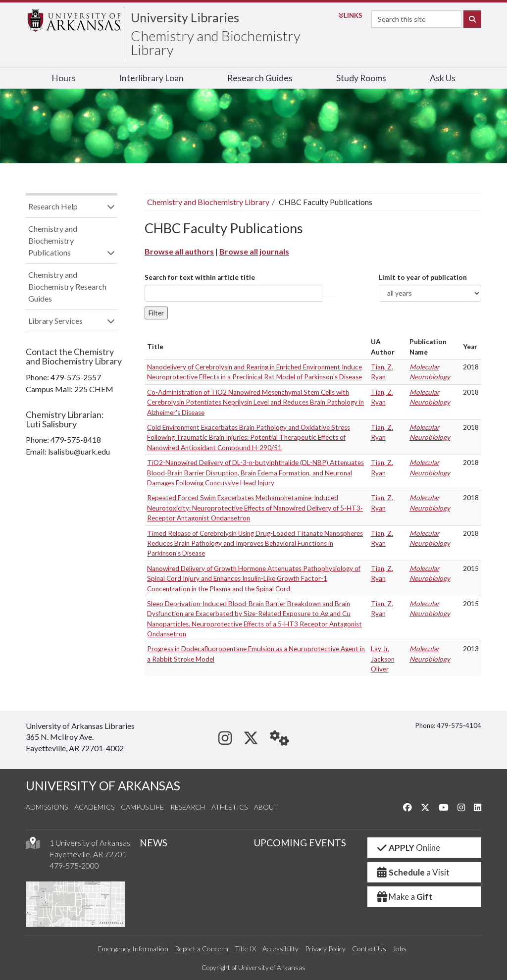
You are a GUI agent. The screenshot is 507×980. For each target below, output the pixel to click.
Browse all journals (254, 251)
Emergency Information (133, 949)
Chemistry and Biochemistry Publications (53, 240)
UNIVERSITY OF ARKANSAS (103, 786)
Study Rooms (361, 78)
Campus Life (142, 807)
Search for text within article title (200, 277)
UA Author (383, 347)
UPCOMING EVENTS (300, 843)
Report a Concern (202, 949)
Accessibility (280, 949)
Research (188, 807)
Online (408, 848)
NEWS (153, 843)
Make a (404, 897)
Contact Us (369, 949)
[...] (233, 293)
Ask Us (443, 78)
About (266, 807)
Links (350, 15)
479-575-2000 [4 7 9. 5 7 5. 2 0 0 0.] (74, 865)
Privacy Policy (325, 949)
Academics (94, 807)
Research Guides (260, 78)
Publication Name (428, 347)
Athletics (229, 807)
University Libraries (185, 17)
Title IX (245, 949)
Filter (156, 313)
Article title (328, 293)
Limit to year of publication (423, 277)
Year (470, 347)
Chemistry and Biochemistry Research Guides (67, 286)
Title (155, 347)
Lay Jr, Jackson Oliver (383, 659)
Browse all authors (179, 251)
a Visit (412, 872)
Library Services (55, 321)
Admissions (47, 807)
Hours (64, 78)
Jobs (400, 949)
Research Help (53, 206)
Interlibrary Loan (152, 78)
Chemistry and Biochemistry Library (216, 43)
